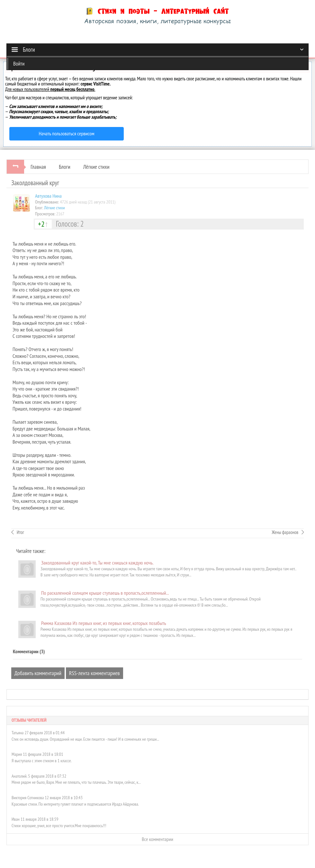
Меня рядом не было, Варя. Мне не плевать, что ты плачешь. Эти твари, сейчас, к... (76, 782)
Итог (20, 532)
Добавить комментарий (38, 673)
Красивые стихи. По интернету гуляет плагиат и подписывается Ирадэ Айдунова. (75, 804)
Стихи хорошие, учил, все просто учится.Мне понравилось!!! (59, 826)
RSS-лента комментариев (94, 673)
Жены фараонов (285, 532)
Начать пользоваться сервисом (67, 133)
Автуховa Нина (48, 196)
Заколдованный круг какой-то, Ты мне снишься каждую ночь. (97, 563)
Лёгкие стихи (96, 167)
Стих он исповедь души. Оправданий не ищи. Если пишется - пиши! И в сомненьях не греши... (85, 739)
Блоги (65, 167)
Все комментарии (157, 839)
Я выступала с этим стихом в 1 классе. (42, 761)
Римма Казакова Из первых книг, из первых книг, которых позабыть (104, 623)
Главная (38, 167)
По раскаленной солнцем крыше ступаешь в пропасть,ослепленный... (105, 593)
